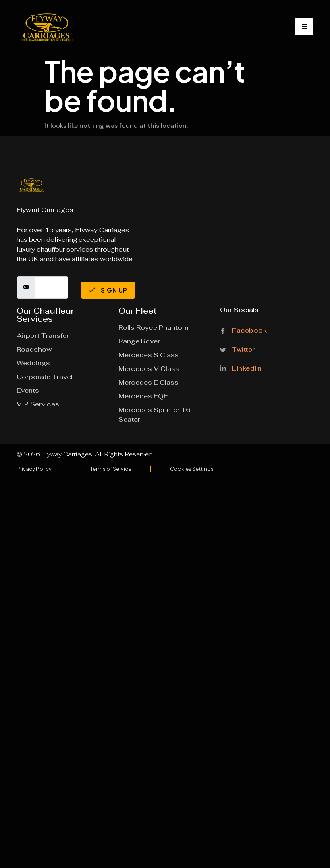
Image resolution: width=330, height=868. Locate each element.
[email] (52, 287)
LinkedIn (241, 367)
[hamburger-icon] (304, 26)
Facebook (243, 331)
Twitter (238, 349)
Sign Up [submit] (108, 290)
